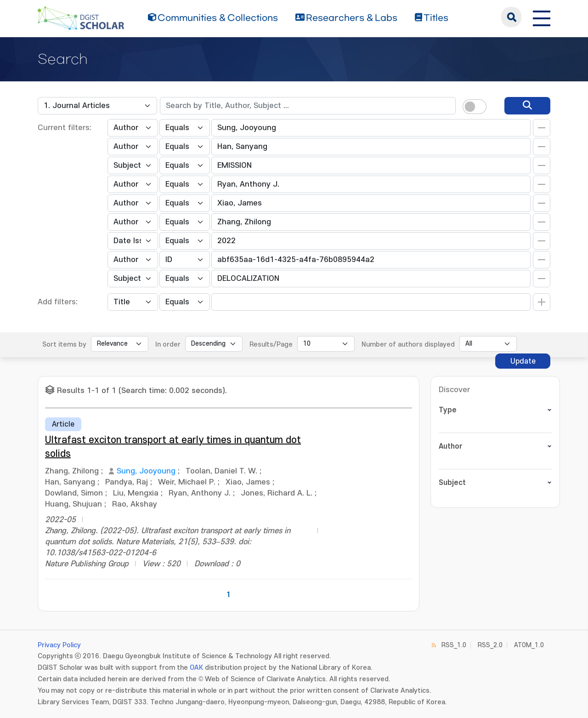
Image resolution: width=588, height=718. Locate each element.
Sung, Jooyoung (146, 471)
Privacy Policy (59, 645)
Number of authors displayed (408, 345)
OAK (196, 668)
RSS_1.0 (454, 645)
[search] (527, 106)
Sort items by (64, 345)
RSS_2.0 (490, 645)
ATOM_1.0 (529, 645)
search (511, 17)
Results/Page (271, 345)
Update (523, 361)
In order (168, 345)
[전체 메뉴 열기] (542, 17)
